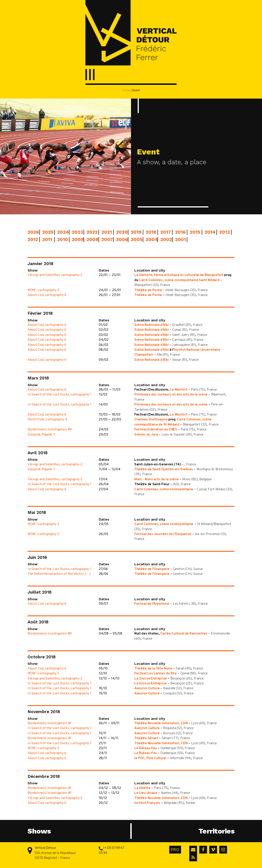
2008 (91, 239)
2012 (32, 239)
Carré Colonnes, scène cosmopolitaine (164, 490)
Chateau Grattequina (151, 420)
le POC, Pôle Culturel (150, 758)
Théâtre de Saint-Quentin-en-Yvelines (164, 469)
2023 (77, 232)
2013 (224, 232)
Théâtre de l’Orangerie (152, 569)
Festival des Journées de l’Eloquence (163, 534)
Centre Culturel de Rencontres (184, 634)
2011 (47, 239)
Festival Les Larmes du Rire (156, 674)
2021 (106, 232)
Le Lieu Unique (146, 793)
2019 (135, 232)
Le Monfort (179, 390)
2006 (121, 239)
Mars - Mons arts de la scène (156, 480)
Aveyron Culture (147, 689)
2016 (180, 232)
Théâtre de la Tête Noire (153, 669)
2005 (135, 239)
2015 (194, 232)
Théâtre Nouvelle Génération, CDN (161, 723)
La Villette (142, 788)
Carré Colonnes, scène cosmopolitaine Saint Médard (179, 280)
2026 (32, 232)
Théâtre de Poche (148, 290)
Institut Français (147, 803)
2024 (62, 232)
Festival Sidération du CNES (156, 430)
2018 (150, 232)
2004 (150, 239)
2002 (165, 239)
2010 (62, 239)
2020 (121, 232)
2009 (77, 239)
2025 (47, 232)
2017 (165, 232)
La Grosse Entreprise (151, 679)
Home (126, 91)
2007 (106, 239)
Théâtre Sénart (146, 738)
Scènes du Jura (146, 435)
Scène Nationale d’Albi (151, 325)
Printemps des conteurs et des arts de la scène (171, 395)
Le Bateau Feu (146, 748)
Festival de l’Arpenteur (152, 604)
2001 (180, 239)
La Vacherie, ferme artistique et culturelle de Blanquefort (179, 275)
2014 (209, 232)
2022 (91, 232)
